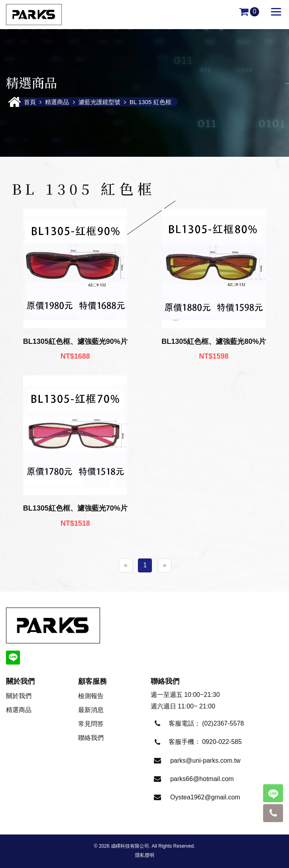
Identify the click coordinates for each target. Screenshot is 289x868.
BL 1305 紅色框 (150, 102)
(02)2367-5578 (223, 723)
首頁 (31, 102)
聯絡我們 (91, 738)
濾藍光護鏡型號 (99, 102)
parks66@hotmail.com (202, 779)
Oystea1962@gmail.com (205, 797)
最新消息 (91, 710)
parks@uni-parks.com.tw (205, 760)
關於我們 (19, 696)
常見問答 (91, 724)
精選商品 (57, 102)
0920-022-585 (222, 742)
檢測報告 (91, 696)
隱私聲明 (145, 855)
